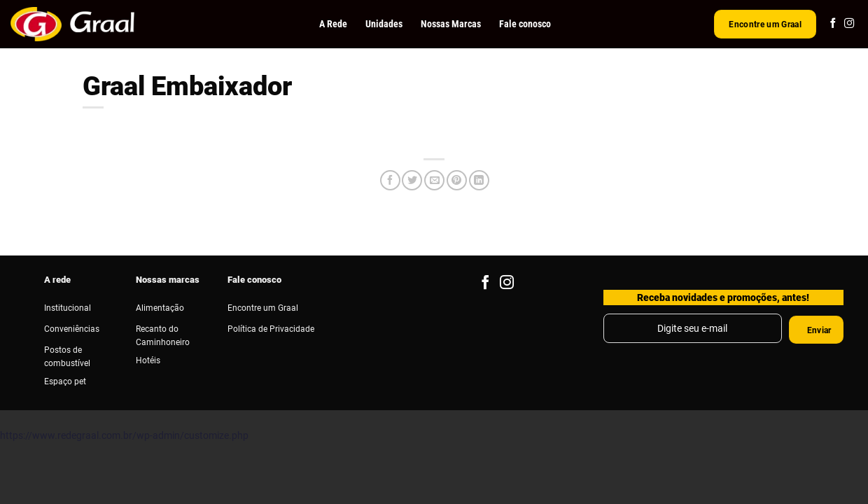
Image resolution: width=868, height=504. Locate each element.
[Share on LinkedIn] (479, 180)
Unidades (384, 24)
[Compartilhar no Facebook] (390, 180)
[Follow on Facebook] (833, 24)
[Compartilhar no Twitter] (412, 180)
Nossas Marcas (451, 24)
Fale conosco (525, 24)
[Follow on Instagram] (849, 24)
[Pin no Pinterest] (457, 180)
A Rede (333, 24)
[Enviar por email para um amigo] (434, 180)
